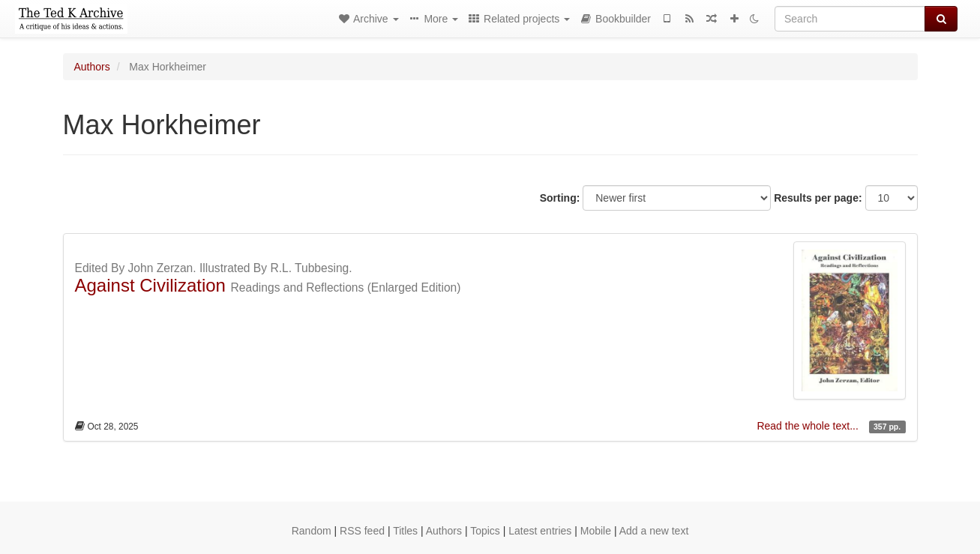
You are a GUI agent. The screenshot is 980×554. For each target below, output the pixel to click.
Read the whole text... (809, 426)
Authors (92, 67)
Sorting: (560, 198)
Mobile (596, 531)
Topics (485, 531)
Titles (405, 531)
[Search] (850, 19)
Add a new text (654, 531)
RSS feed (362, 531)
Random (312, 531)
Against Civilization (150, 285)
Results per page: (818, 198)
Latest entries (540, 531)
